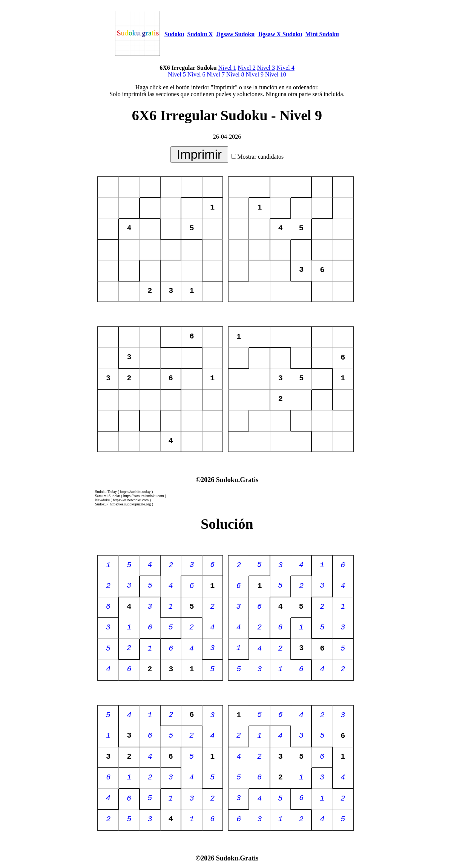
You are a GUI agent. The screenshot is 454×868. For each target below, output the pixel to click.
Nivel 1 (227, 68)
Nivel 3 (266, 68)
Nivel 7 (216, 74)
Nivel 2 (247, 68)
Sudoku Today (106, 492)
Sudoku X (200, 34)
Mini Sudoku (322, 34)
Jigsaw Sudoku (235, 34)
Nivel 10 (276, 74)
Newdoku (102, 500)
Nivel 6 (196, 74)
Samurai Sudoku (107, 496)
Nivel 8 (235, 74)
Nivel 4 (285, 68)
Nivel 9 (255, 74)
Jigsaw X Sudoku (280, 34)
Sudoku (174, 34)
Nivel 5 (177, 74)
